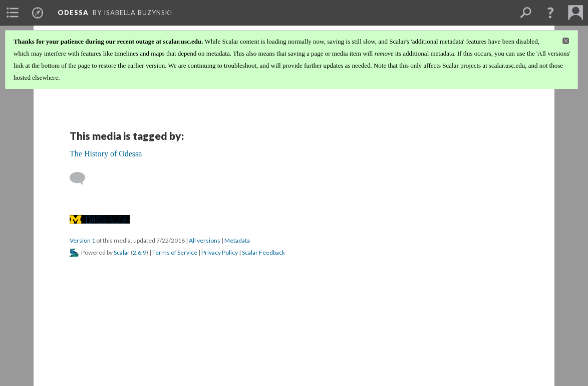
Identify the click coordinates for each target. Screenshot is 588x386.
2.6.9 (139, 252)
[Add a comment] (82, 178)
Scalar (122, 252)
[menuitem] (13, 13)
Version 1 (82, 240)
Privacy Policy (220, 252)
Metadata (237, 240)
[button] (550, 13)
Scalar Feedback (263, 252)
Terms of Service (175, 252)
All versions (205, 240)
